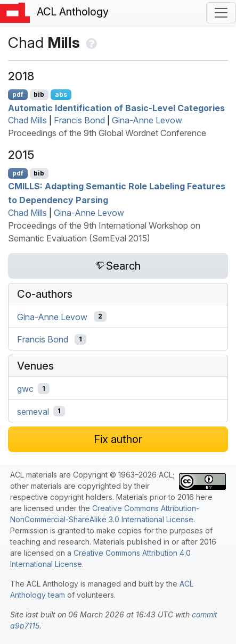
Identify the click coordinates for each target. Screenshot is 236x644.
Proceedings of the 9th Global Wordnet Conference (107, 133)
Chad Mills (27, 120)
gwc (25, 389)
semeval (33, 411)
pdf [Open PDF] (18, 94)
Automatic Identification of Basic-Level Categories (116, 107)
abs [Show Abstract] (61, 94)
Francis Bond (79, 120)
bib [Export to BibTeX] (39, 94)
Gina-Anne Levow (147, 120)
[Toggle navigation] (221, 13)
